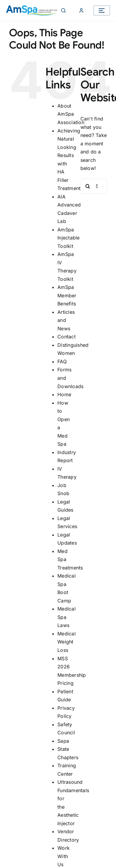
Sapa (63, 741)
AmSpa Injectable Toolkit (68, 238)
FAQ (62, 361)
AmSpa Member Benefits (67, 295)
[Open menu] (102, 10)
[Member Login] (81, 10)
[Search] (63, 10)
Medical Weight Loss (67, 642)
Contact (67, 337)
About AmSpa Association (71, 114)
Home (64, 394)
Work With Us (64, 856)
